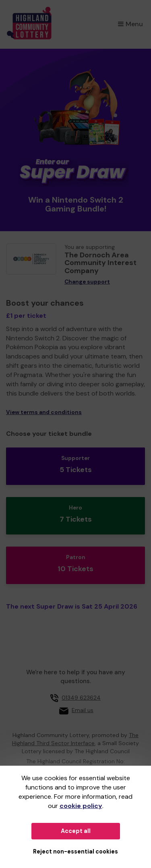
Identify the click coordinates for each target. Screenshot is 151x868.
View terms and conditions (44, 412)
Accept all (76, 831)
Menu (130, 24)
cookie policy (81, 806)
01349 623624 (81, 698)
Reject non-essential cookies (75, 851)
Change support (87, 282)
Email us (83, 710)
